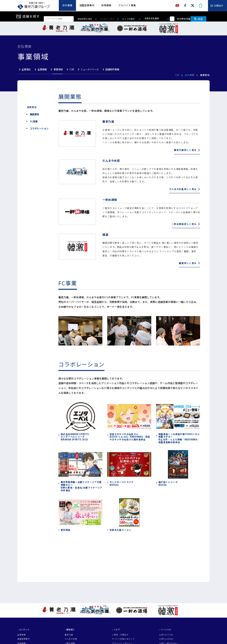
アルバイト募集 (127, 5)
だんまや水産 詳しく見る (183, 189)
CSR (72, 69)
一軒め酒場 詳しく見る (184, 224)
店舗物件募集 (112, 69)
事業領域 (58, 69)
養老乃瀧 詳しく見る (185, 150)
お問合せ (219, 6)
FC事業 (34, 121)
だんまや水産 (71, 639)
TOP (177, 75)
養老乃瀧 (69, 635)
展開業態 (35, 114)
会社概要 (67, 5)
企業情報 (42, 69)
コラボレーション (39, 128)
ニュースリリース (90, 69)
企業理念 (26, 69)
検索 (199, 19)
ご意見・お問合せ (120, 635)
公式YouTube (166, 635)
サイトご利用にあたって (123, 639)
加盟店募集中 (87, 5)
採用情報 (106, 5)
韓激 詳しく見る (188, 263)
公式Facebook (166, 639)
